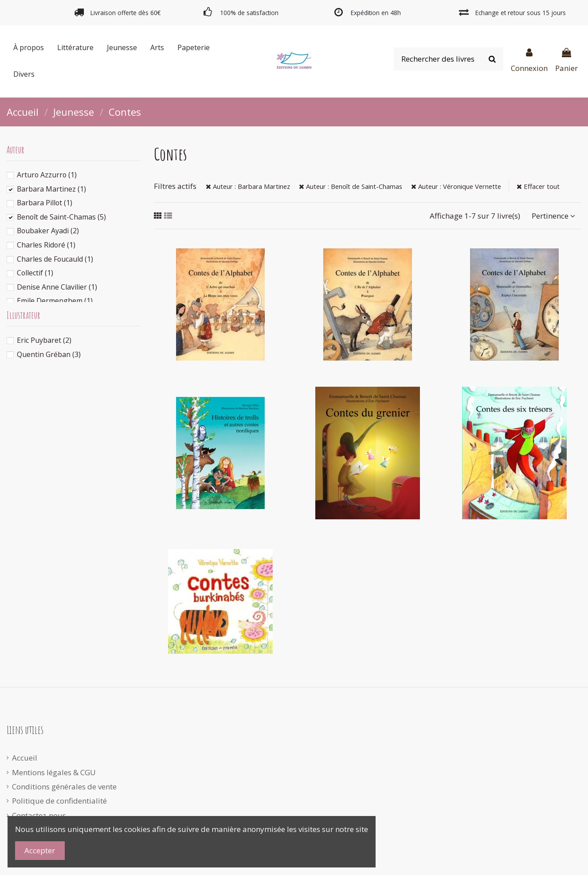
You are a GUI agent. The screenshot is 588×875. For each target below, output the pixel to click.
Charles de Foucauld (55, 259)
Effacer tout (538, 186)
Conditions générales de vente (64, 787)
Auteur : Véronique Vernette (456, 186)
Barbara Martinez (51, 189)
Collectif (35, 273)
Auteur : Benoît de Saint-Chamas (351, 186)
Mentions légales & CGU (54, 772)
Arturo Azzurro (47, 175)
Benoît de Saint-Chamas (61, 217)
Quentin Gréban (49, 354)
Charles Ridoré (46, 245)
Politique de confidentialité (59, 801)
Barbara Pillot (45, 203)
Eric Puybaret (44, 340)
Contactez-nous (39, 815)
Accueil (25, 758)
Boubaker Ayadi (48, 231)
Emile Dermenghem (55, 301)
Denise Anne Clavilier (57, 287)
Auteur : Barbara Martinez (248, 186)
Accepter (40, 850)
